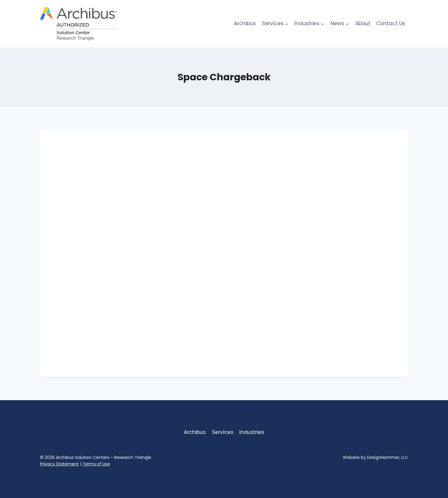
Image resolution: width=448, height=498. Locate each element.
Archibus (245, 23)
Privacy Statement (59, 464)
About (363, 23)
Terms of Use (96, 464)
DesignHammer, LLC (388, 457)
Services (223, 432)
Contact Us (391, 23)
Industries (252, 432)
